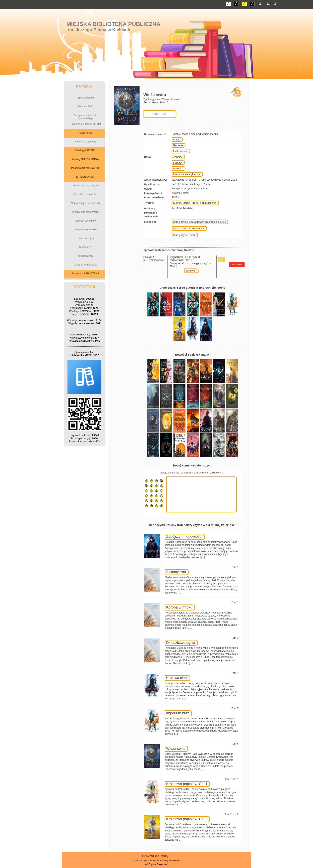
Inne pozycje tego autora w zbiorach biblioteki (199, 222)
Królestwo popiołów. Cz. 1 (187, 784)
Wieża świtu (176, 749)
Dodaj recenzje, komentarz (189, 228)
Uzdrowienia (180, 151)
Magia (177, 140)
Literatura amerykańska (187, 174)
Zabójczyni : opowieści (184, 537)
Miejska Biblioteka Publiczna (113, 24)
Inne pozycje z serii (184, 235)
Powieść (178, 169)
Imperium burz (178, 713)
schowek (191, 271)
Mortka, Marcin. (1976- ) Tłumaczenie (195, 203)
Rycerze (178, 145)
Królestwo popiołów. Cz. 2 (187, 819)
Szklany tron (176, 572)
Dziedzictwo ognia (181, 643)
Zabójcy (178, 157)
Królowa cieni (177, 678)
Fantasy (178, 163)
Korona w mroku (179, 607)
